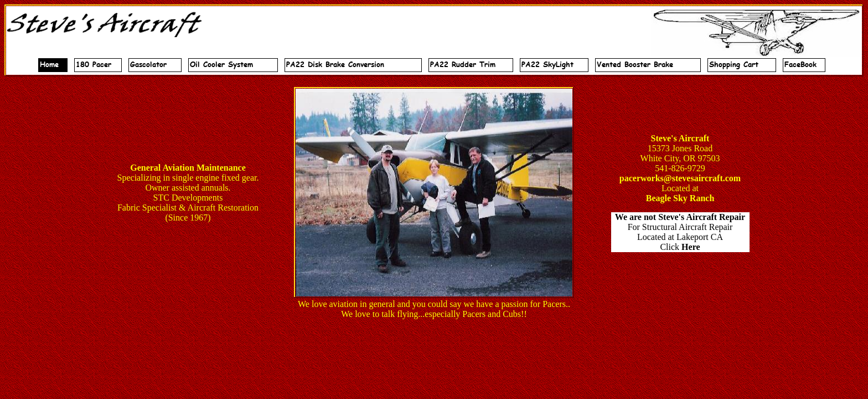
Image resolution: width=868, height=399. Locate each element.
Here (691, 247)
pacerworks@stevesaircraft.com (680, 178)
